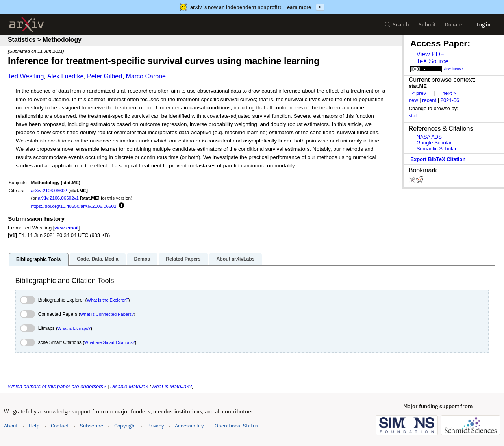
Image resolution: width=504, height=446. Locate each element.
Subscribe (92, 426)
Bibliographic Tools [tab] (38, 259)
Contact (60, 426)
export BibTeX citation (438, 159)
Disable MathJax (129, 386)
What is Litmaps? (74, 328)
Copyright (125, 426)
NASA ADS (429, 137)
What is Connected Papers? (107, 314)
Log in (484, 25)
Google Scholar (434, 143)
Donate (453, 25)
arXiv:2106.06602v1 (58, 198)
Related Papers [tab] (183, 259)
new (413, 100)
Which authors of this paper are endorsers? (57, 386)
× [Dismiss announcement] (320, 7)
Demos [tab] (142, 259)
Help (34, 426)
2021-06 (450, 100)
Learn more (298, 7)
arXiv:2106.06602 (49, 190)
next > (449, 93)
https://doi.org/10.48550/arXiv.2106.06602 (74, 206)
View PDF (430, 54)
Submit (427, 25)
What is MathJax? (171, 386)
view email (66, 228)
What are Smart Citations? (110, 342)
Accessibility (189, 426)
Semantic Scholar (437, 149)
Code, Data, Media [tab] (97, 259)
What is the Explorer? (108, 300)
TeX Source (432, 61)
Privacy (156, 426)
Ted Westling (26, 76)
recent (429, 100)
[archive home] (27, 25)
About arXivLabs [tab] (235, 259)
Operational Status (236, 425)
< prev (419, 93)
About (11, 426)
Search (397, 25)
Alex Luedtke (66, 76)
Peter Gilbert (105, 76)
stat (413, 116)
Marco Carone (146, 76)
